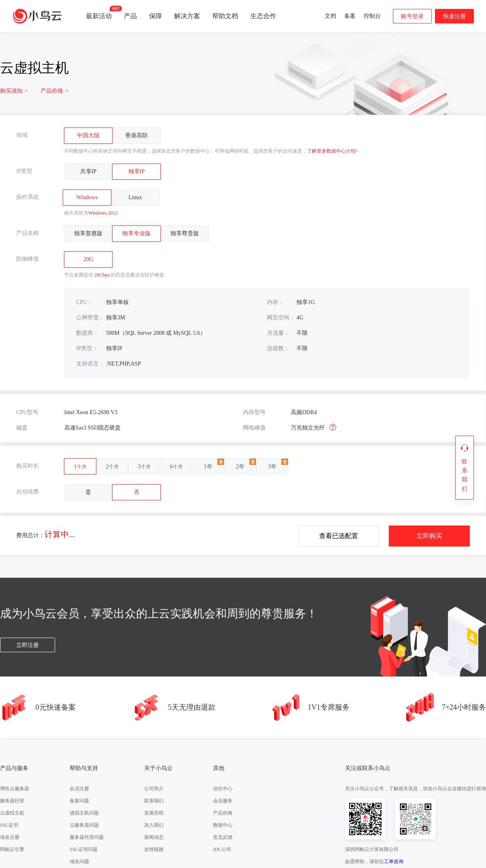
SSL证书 (9, 825)
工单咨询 (394, 862)
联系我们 (154, 801)
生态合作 (263, 16)
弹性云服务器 (15, 789)
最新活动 (99, 13)
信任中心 (223, 789)
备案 (350, 16)
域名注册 (10, 837)
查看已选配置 (339, 536)
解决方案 (187, 16)
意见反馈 (223, 837)
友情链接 (154, 849)
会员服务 (223, 801)
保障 (156, 16)
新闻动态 (154, 837)
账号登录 (412, 16)
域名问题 (79, 862)
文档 (330, 16)
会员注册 (79, 789)
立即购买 (429, 536)
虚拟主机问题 (84, 813)
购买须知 (14, 91)
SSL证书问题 (84, 849)
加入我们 (154, 825)
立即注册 (28, 645)
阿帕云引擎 (12, 849)
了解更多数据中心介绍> (333, 151)
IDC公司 (222, 849)
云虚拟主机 (12, 813)
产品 (130, 16)
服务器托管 (12, 801)
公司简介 (154, 789)
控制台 (372, 16)
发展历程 (154, 813)
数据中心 (223, 825)
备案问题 (79, 801)
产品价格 (54, 91)
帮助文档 (225, 16)
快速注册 (454, 16)
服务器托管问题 (87, 837)
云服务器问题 (84, 825)
